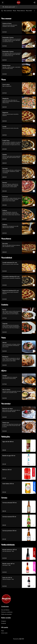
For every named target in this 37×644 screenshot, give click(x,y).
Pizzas (14, 11)
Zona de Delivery (5, 610)
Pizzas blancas (21, 11)
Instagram (4, 621)
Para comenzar (8, 11)
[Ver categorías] (34, 11)
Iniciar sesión (4, 633)
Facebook (4, 623)
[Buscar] (2, 11)
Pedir (3, 631)
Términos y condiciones (7, 612)
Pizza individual (30, 11)
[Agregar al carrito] (34, 32)
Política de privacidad (6, 614)
